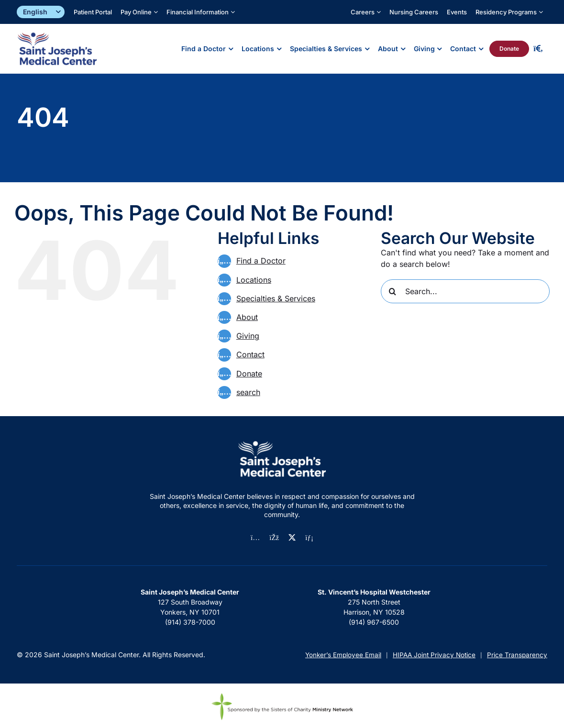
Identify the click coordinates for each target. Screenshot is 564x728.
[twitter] (292, 537)
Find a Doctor (261, 261)
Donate (249, 374)
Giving (248, 336)
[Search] (393, 291)
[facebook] (274, 538)
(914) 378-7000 (190, 622)
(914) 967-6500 (374, 622)
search (248, 392)
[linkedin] (309, 538)
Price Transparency (517, 655)
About (247, 317)
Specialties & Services (276, 298)
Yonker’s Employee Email (343, 655)
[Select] (41, 12)
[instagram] (255, 538)
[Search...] (465, 291)
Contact (250, 354)
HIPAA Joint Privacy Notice (434, 655)
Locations (254, 280)
